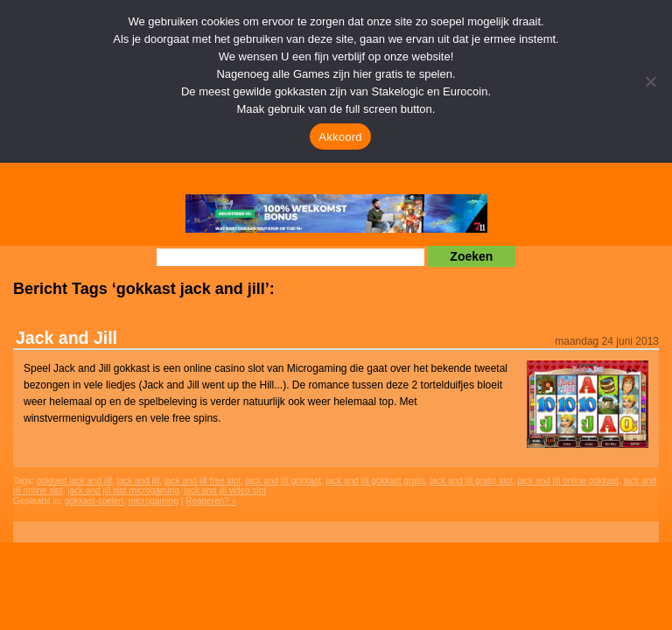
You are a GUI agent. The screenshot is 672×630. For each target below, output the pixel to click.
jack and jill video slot (225, 490)
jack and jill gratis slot (471, 481)
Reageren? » (211, 501)
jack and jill (138, 481)
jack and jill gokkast (283, 481)
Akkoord (340, 137)
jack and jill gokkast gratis (375, 481)
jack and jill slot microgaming (123, 490)
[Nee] (650, 81)
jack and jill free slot (203, 481)
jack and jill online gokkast (568, 481)
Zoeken (471, 256)
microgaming (154, 501)
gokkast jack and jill (74, 481)
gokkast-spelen (94, 501)
